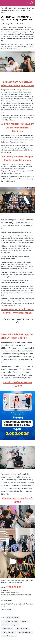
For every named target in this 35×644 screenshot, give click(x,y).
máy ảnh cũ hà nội (23, 629)
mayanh (5, 625)
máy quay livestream (25, 632)
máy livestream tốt (8, 632)
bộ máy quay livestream (10, 621)
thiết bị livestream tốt (9, 636)
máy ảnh (15, 625)
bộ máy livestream (12, 617)
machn (24, 621)
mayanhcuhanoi (8, 629)
